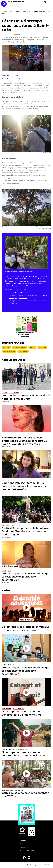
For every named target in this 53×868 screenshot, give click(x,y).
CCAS (9, 571)
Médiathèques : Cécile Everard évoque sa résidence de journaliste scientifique (26, 577)
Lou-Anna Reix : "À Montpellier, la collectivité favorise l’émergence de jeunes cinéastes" (24, 486)
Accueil (5, 12)
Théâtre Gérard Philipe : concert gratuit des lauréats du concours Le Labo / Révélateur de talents (24, 441)
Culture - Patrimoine (8, 75)
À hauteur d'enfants (8, 790)
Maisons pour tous (7, 435)
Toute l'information (27, 850)
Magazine (24, 844)
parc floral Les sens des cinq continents (31, 276)
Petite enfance (6, 525)
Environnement (23, 351)
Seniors (4, 571)
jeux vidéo (8, 624)
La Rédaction (46, 865)
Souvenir (4, 393)
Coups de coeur (6, 709)
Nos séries (24, 847)
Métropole (6, 347)
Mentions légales (33, 865)
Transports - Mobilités (20, 347)
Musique (17, 435)
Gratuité (32, 347)
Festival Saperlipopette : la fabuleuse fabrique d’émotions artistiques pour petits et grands (25, 531)
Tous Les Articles (15, 12)
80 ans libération (14, 393)
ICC (9, 480)
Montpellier (42, 347)
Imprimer (17, 34)
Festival (14, 525)
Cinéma (4, 480)
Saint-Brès (18, 75)
